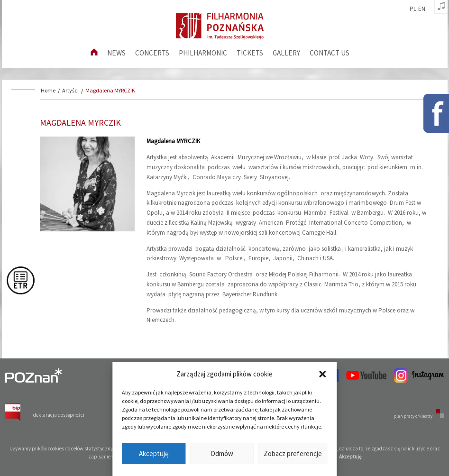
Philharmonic (203, 53)
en (422, 9)
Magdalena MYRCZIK (110, 90)
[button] (322, 374)
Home (48, 90)
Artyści (70, 90)
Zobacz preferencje (293, 453)
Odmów (222, 453)
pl (413, 9)
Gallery (286, 53)
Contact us (330, 53)
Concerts (152, 53)
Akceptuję (154, 453)
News (116, 53)
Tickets (250, 53)
